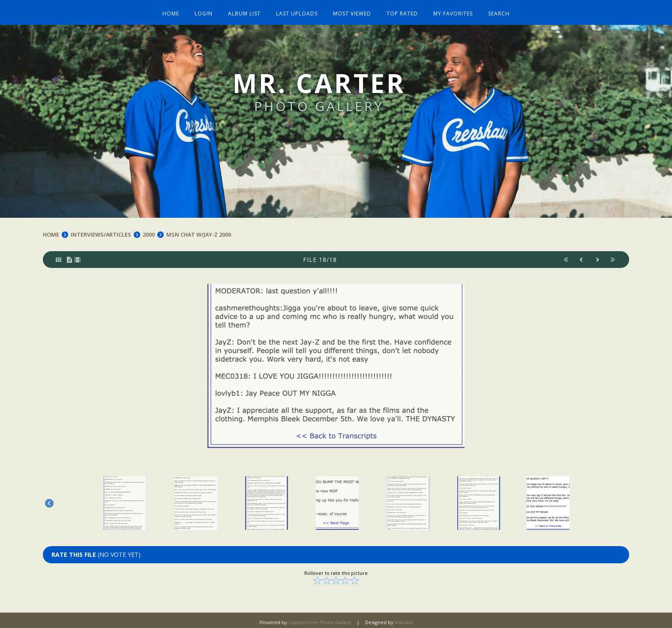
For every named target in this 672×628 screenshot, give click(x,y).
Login (207, 10)
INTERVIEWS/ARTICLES (102, 230)
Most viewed (352, 10)
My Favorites (450, 10)
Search (495, 10)
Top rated (400, 10)
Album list (246, 10)
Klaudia (404, 618)
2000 (150, 230)
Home (175, 10)
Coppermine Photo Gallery (320, 618)
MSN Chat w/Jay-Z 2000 (200, 230)
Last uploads (298, 10)
